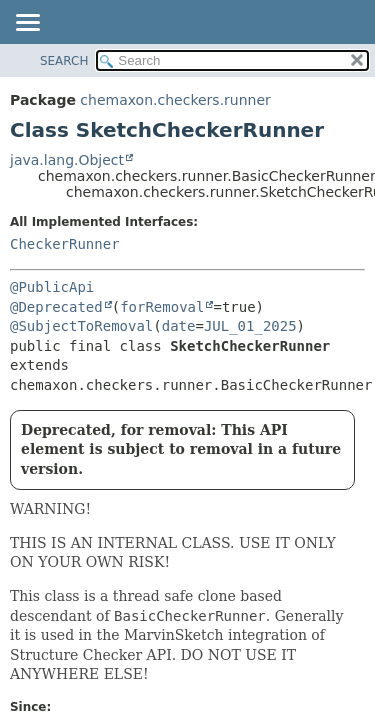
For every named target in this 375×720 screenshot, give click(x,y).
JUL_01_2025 (250, 326)
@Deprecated (56, 307)
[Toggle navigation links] (27, 24)
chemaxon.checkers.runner (175, 100)
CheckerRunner (65, 244)
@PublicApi (52, 287)
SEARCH (64, 61)
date (179, 326)
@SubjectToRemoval (81, 326)
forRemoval (162, 307)
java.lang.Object (67, 160)
